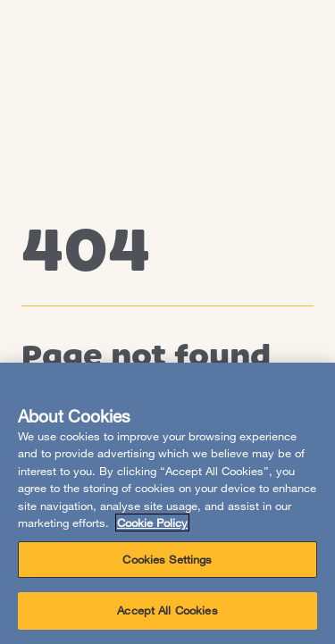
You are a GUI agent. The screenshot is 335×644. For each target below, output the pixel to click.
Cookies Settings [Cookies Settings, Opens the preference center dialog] (167, 559)
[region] (167, 503)
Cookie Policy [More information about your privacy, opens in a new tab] (152, 523)
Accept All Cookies (167, 610)
